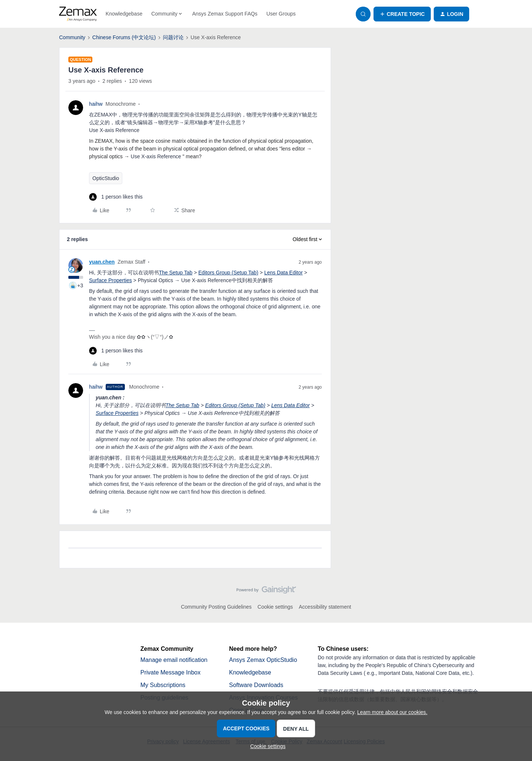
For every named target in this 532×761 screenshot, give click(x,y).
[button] (402, 14)
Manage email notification (174, 660)
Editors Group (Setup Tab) (228, 273)
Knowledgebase (124, 14)
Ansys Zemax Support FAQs (225, 14)
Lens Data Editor (283, 273)
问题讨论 (173, 37)
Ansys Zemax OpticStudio (263, 660)
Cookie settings (275, 607)
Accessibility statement (325, 607)
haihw (96, 104)
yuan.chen (102, 262)
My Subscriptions (163, 685)
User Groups (281, 14)
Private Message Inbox (170, 672)
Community (72, 37)
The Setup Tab (176, 273)
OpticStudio (106, 178)
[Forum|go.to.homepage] (78, 14)
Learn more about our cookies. (392, 712)
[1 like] (116, 197)
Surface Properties (110, 280)
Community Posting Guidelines (216, 607)
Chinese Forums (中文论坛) (124, 37)
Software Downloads (256, 685)
